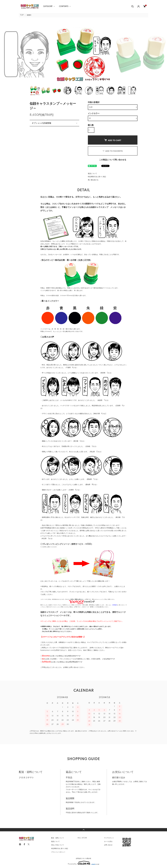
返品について (92, 174)
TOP (22, 15)
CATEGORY (48, 6)
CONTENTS (64, 6)
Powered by (84, 863)
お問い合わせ (108, 845)
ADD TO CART (113, 140)
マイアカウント (109, 838)
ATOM (84, 838)
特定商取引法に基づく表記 (97, 177)
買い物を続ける (93, 180)
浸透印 (29, 15)
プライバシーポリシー (58, 852)
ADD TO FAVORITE (113, 151)
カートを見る (108, 842)
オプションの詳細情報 (42, 123)
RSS (79, 838)
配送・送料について (58, 838)
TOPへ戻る (83, 830)
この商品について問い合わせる (113, 160)
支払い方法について (58, 845)
